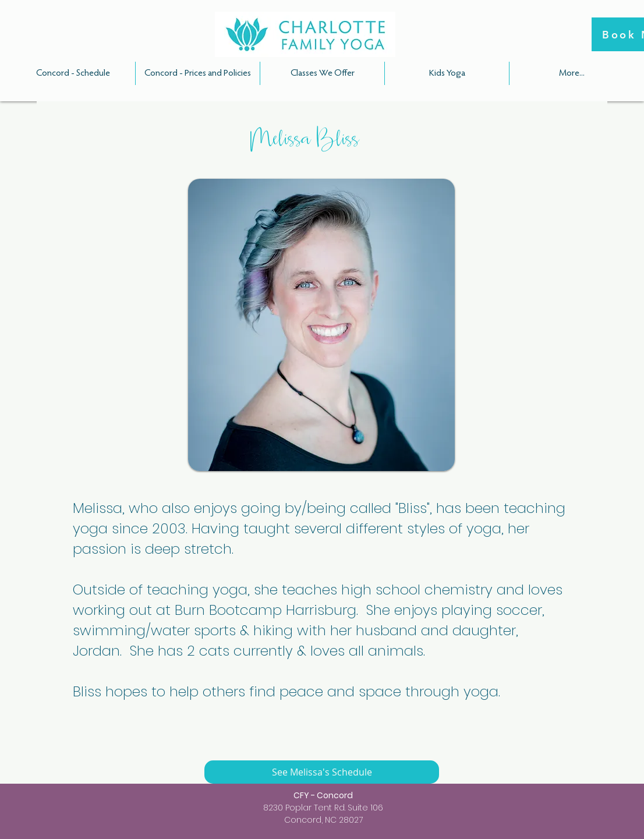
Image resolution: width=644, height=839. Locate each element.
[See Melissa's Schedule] (322, 772)
